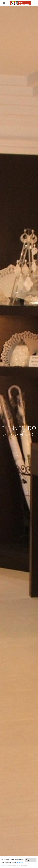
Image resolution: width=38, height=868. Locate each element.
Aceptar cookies (31, 860)
